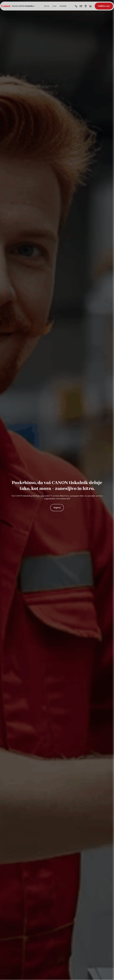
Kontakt (63, 6)
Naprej (57, 508)
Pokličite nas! (104, 6)
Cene (54, 6)
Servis (47, 6)
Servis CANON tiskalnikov (23, 6)
